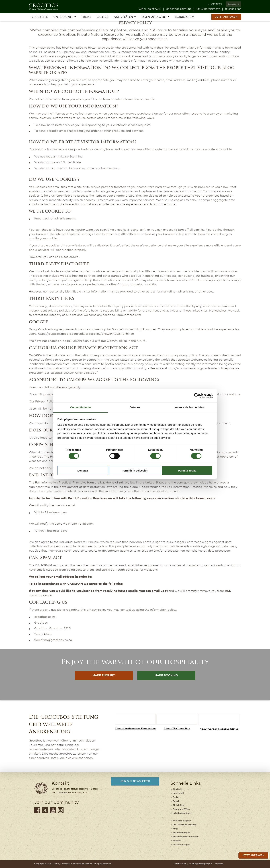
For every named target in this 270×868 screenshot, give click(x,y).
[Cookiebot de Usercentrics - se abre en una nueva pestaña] (197, 395)
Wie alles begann (150, 9)
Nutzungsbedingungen (200, 864)
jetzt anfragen (253, 855)
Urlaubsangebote (208, 9)
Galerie (102, 18)
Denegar (83, 471)
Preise (86, 18)
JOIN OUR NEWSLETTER (135, 782)
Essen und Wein (154, 18)
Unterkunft (63, 18)
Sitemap (219, 864)
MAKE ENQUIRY (104, 676)
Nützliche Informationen (186, 837)
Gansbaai (62, 793)
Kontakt (216, 4)
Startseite (40, 18)
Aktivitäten (123, 18)
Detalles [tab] (135, 407)
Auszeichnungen (181, 833)
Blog (175, 829)
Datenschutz (180, 864)
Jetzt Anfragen (226, 18)
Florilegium (185, 18)
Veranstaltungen (181, 845)
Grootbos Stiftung (179, 9)
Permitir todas (187, 471)
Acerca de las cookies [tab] (190, 407)
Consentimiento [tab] (81, 407)
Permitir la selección (135, 471)
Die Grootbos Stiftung (185, 825)
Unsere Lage (233, 9)
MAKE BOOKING (166, 676)
